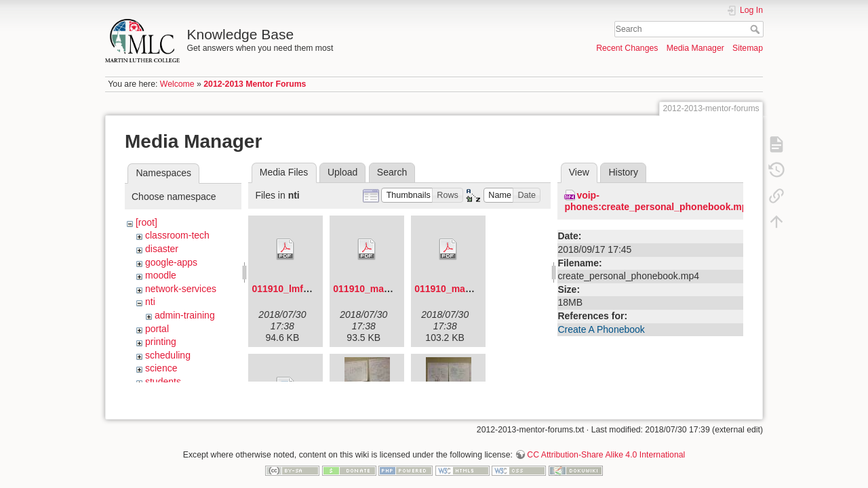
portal (157, 329)
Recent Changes (627, 48)
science (161, 368)
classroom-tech (177, 235)
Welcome (177, 84)
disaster (162, 249)
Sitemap (748, 48)
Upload (342, 172)
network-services (181, 289)
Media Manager (695, 48)
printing (161, 342)
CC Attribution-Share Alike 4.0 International (606, 443)
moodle (161, 275)
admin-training (185, 315)
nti (150, 302)
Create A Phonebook (601, 329)
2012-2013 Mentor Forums (255, 84)
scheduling (168, 355)
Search (756, 29)
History (623, 172)
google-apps (171, 262)
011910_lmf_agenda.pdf (305, 289)
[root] (146, 222)
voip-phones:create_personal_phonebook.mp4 (658, 201)
